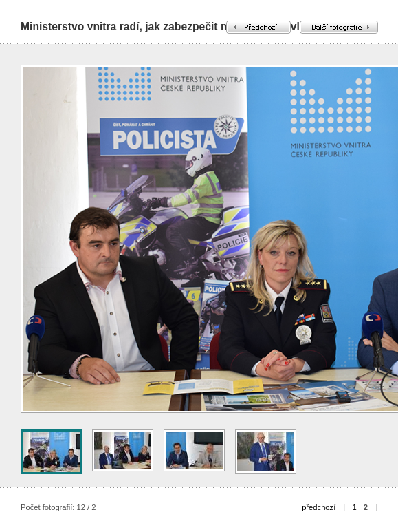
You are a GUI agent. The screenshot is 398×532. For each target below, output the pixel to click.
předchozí (319, 507)
